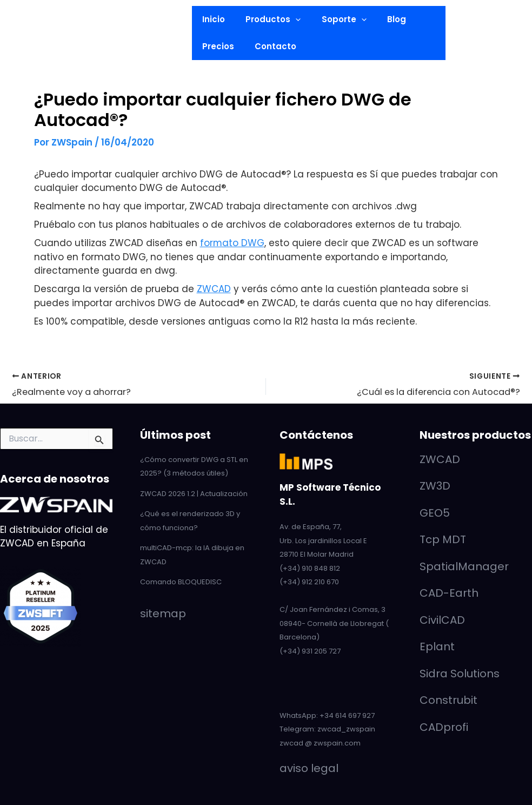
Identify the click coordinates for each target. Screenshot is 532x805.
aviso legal (309, 768)
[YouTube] (33, 27)
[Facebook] (33, 54)
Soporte (333, 19)
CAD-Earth (449, 593)
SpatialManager (464, 566)
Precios (216, 46)
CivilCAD (442, 620)
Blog (381, 19)
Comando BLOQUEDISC (181, 582)
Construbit (448, 700)
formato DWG (232, 243)
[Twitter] (33, 40)
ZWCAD (214, 289)
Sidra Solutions (460, 674)
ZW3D (435, 486)
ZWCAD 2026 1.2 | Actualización (194, 494)
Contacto (269, 46)
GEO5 (435, 513)
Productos (267, 19)
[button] (74, 33)
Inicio (211, 19)
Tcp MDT (443, 539)
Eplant (437, 646)
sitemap (163, 613)
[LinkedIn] (30, 12)
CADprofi (444, 727)
